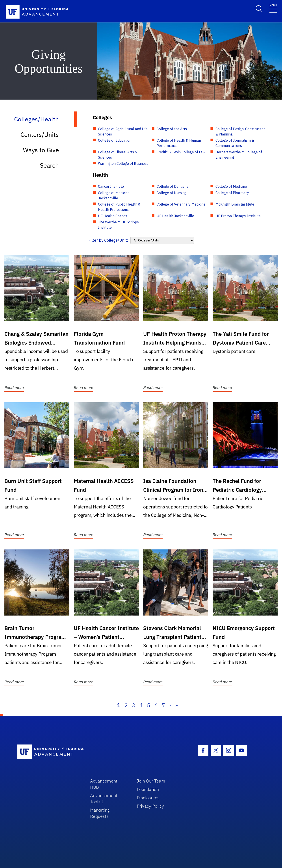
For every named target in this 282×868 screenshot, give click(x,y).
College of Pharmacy (232, 193)
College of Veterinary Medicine (181, 204)
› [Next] (170, 705)
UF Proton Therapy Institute (238, 216)
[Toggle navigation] (273, 8)
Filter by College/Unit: (108, 240)
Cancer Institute (111, 186)
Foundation (148, 789)
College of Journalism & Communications (235, 143)
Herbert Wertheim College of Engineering (239, 155)
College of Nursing (172, 193)
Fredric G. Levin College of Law (181, 152)
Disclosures (148, 798)
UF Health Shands (113, 216)
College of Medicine (231, 186)
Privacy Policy (150, 806)
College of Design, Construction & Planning (240, 132)
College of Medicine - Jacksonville (115, 195)
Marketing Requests (100, 813)
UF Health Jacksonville (175, 216)
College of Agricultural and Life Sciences (123, 132)
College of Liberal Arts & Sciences (118, 155)
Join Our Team (151, 781)
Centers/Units (40, 134)
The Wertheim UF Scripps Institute (118, 225)
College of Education (115, 140)
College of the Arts (172, 129)
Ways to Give (41, 150)
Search (49, 165)
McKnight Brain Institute (235, 204)
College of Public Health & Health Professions (119, 207)
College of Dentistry (173, 186)
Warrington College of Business (123, 163)
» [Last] (177, 705)
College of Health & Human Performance (179, 143)
